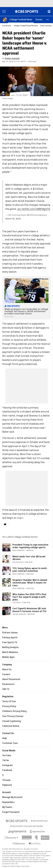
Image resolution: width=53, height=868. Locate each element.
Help (5, 738)
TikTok (6, 761)
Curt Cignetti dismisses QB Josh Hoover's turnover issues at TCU (29, 610)
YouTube (7, 756)
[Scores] (39, 20)
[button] (48, 20)
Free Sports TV (10, 643)
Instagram (7, 765)
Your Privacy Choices (13, 716)
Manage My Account (12, 797)
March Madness (10, 652)
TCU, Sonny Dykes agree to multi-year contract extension (30, 570)
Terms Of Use (9, 702)
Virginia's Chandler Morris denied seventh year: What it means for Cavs (30, 583)
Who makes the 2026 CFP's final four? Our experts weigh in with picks (29, 597)
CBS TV (6, 689)
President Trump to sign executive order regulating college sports (30, 546)
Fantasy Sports (10, 638)
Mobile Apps (8, 657)
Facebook (7, 770)
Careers (6, 675)
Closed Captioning (12, 721)
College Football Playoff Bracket (26, 26)
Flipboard (7, 785)
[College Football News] (21, 20)
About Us (7, 670)
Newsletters (8, 802)
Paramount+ (9, 684)
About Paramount (11, 679)
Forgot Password (11, 812)
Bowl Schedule (46, 26)
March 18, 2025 (13, 219)
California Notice (11, 726)
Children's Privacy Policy (14, 711)
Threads (6, 780)
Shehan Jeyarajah (12, 58)
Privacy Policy (9, 706)
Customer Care (10, 743)
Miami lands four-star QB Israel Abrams (29, 558)
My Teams (7, 807)
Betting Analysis (10, 647)
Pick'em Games (10, 633)
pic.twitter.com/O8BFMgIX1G (34, 209)
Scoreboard (7, 26)
